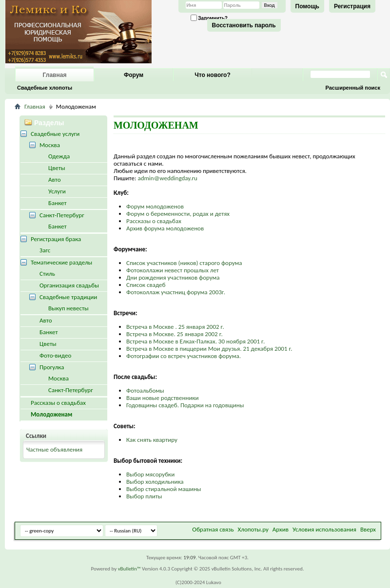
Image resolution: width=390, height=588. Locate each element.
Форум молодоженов (155, 206)
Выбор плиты (144, 496)
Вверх (368, 529)
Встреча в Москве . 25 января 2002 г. (175, 327)
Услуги (57, 191)
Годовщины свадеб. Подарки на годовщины (185, 405)
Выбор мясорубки (150, 474)
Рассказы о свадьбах (154, 221)
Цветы (57, 168)
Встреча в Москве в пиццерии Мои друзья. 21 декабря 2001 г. (209, 349)
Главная (55, 75)
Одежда (59, 156)
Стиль (47, 274)
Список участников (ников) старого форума (184, 263)
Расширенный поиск (353, 88)
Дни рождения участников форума (173, 277)
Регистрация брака (56, 239)
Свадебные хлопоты (45, 88)
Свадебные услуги (55, 134)
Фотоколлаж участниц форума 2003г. (176, 292)
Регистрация (352, 6)
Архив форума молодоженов (165, 228)
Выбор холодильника (155, 482)
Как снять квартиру (152, 440)
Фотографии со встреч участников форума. (184, 356)
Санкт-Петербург (62, 215)
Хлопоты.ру (253, 529)
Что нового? (212, 75)
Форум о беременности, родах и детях (178, 214)
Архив (281, 529)
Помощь (307, 6)
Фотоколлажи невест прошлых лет (173, 270)
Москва (50, 145)
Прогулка (52, 367)
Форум (134, 75)
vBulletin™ (129, 569)
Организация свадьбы (69, 285)
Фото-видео (55, 355)
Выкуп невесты (68, 308)
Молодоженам (51, 414)
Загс (45, 250)
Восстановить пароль (244, 25)
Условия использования (324, 529)
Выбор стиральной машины (164, 489)
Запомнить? (209, 18)
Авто (55, 180)
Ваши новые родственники (163, 398)
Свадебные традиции (68, 297)
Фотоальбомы (145, 390)
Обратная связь (213, 529)
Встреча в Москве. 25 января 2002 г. (175, 334)
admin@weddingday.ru (167, 178)
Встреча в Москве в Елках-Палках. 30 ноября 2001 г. (195, 341)
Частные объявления (54, 449)
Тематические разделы (61, 262)
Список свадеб (146, 285)
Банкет (58, 203)
